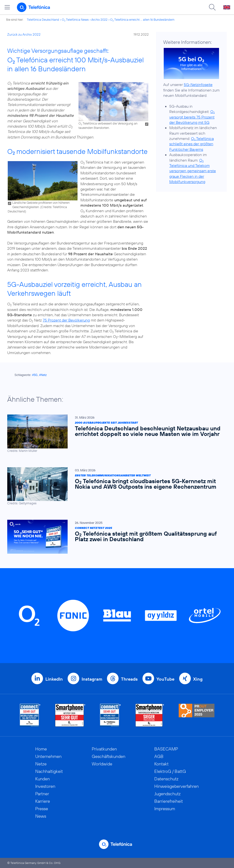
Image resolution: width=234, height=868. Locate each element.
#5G (35, 375)
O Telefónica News (75, 20)
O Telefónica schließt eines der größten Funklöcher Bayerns (191, 144)
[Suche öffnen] (212, 7)
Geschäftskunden (109, 756)
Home (41, 749)
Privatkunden (104, 749)
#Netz (43, 375)
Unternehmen (48, 756)
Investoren (45, 786)
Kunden (43, 779)
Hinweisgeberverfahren (177, 786)
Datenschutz (166, 779)
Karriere (43, 801)
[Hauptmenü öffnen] (7, 7)
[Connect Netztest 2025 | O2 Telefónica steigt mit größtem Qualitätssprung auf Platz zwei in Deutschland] (115, 537)
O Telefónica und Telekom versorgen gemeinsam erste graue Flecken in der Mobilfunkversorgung (193, 171)
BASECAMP (166, 749)
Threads (129, 679)
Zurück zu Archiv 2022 (24, 34)
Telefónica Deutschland (43, 20)
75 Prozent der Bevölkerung (66, 320)
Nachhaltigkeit (49, 771)
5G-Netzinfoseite (198, 85)
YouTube (165, 679)
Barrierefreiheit (169, 801)
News (41, 816)
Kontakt (161, 764)
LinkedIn (54, 679)
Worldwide (102, 764)
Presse (42, 809)
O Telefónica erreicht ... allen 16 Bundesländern (142, 20)
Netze (41, 764)
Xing (198, 679)
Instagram (92, 679)
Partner (42, 794)
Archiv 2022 (99, 20)
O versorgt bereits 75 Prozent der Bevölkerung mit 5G (192, 117)
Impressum (165, 809)
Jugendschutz (167, 794)
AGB (159, 756)
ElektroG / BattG (170, 771)
